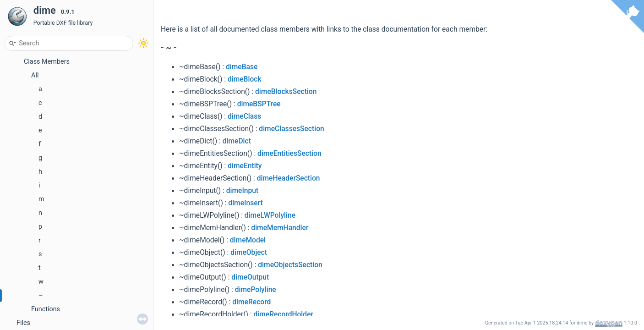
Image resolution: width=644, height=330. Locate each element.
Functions (46, 309)
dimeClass (244, 116)
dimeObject (249, 253)
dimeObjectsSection (290, 265)
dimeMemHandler (280, 228)
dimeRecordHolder (283, 314)
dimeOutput (250, 277)
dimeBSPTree (259, 104)
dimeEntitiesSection (289, 154)
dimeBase (242, 67)
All (35, 75)
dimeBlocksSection (286, 92)
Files (23, 323)
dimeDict (237, 141)
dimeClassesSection (291, 129)
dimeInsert (245, 203)
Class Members (47, 62)
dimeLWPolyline (270, 215)
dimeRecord (251, 302)
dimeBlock (245, 79)
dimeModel (248, 240)
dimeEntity (245, 166)
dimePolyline (256, 290)
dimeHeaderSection (289, 178)
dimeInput (242, 191)
